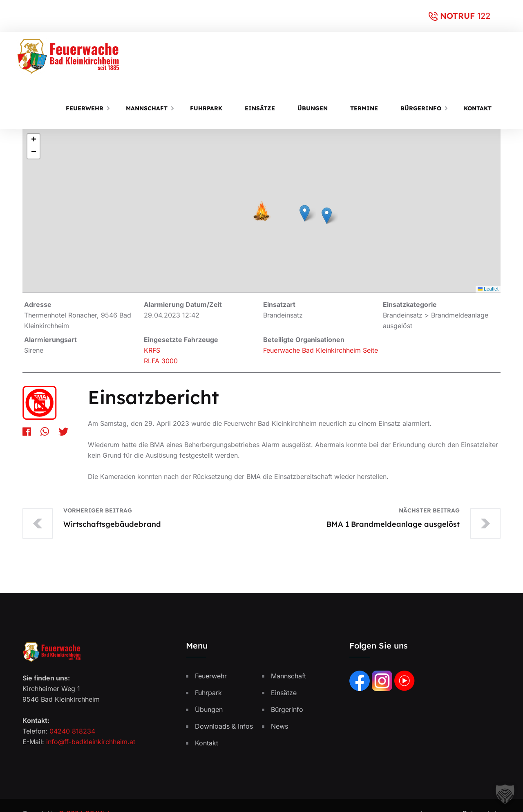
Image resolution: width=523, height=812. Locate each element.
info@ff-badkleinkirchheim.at (91, 743)
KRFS (152, 350)
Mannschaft (147, 108)
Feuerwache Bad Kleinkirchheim (312, 350)
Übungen (313, 108)
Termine (364, 108)
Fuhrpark (206, 108)
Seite (370, 350)
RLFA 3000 (161, 361)
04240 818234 (72, 732)
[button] (305, 213)
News (279, 727)
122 (484, 16)
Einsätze (260, 108)
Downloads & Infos (224, 727)
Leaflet (488, 289)
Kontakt (478, 108)
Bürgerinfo (421, 108)
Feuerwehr (85, 108)
